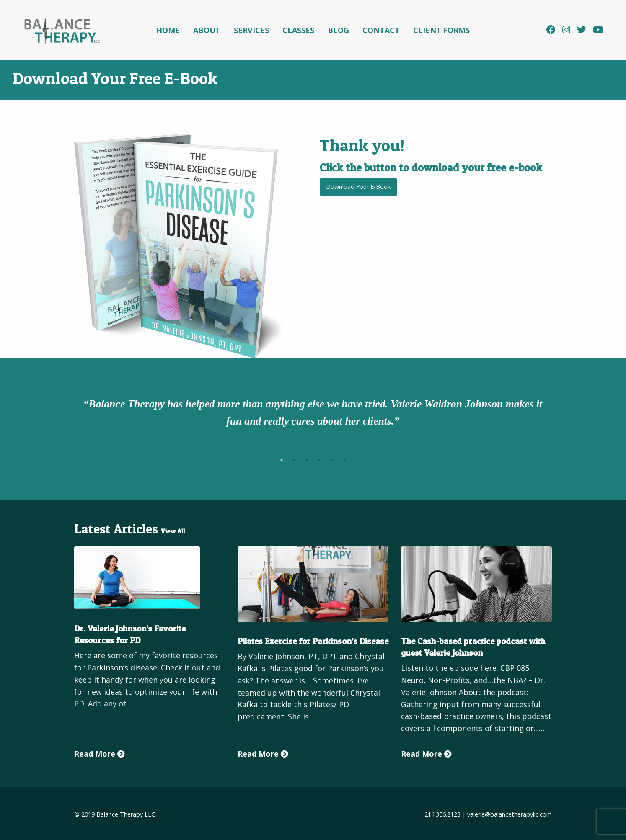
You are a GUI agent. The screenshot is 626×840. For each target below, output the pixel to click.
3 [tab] (307, 460)
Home (168, 30)
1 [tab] (282, 460)
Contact (381, 30)
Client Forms (441, 30)
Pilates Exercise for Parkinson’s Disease (313, 641)
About (207, 30)
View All (173, 531)
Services (251, 30)
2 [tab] (294, 460)
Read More (100, 754)
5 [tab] (332, 460)
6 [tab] (344, 460)
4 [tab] (319, 460)
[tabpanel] (313, 414)
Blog (338, 30)
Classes (298, 30)
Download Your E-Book (358, 187)
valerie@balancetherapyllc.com (510, 814)
